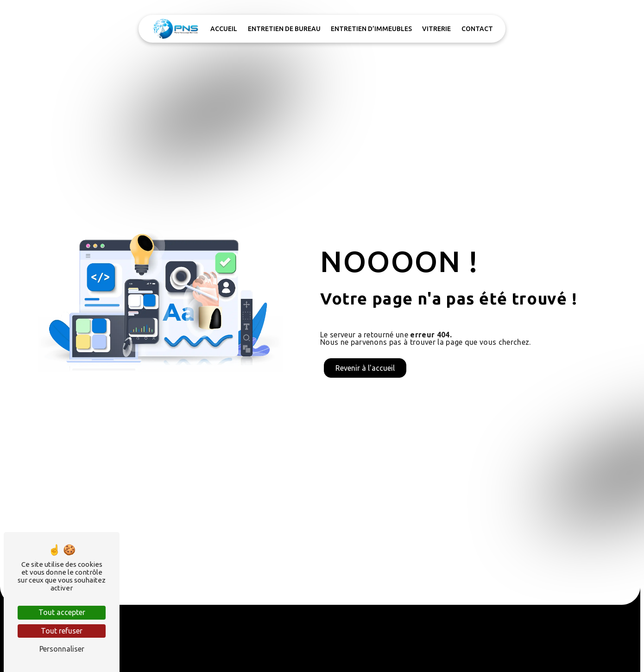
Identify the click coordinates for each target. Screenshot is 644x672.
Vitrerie (436, 29)
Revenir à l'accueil (365, 368)
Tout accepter (62, 612)
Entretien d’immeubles (371, 29)
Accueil (224, 29)
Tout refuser (62, 631)
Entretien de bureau (284, 29)
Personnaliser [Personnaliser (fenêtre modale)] (62, 649)
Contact (477, 29)
